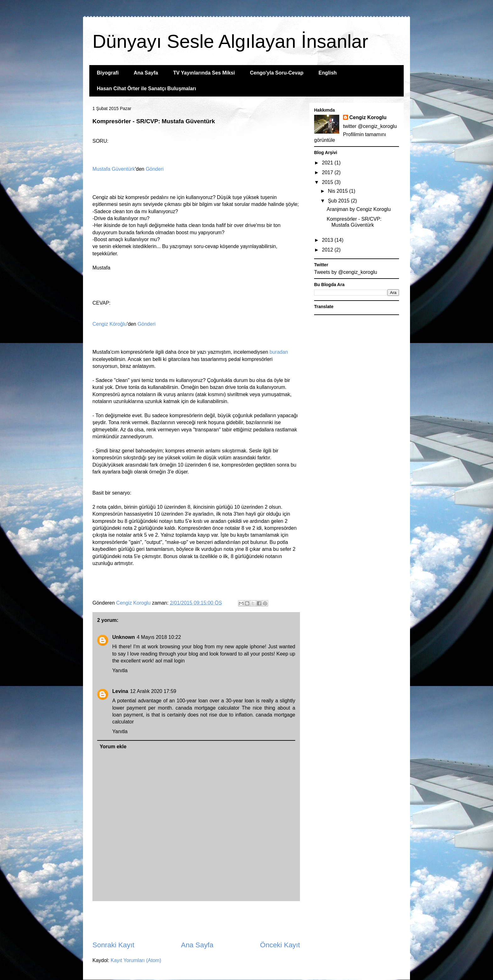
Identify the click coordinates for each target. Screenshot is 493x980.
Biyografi (108, 73)
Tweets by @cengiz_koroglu (346, 272)
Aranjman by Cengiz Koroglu (359, 209)
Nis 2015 (339, 191)
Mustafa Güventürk (114, 169)
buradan (279, 352)
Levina (120, 691)
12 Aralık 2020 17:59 (153, 691)
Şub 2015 (339, 201)
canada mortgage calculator (207, 708)
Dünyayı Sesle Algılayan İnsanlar (230, 41)
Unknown (124, 637)
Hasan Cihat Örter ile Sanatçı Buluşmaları (147, 89)
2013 (328, 240)
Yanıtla (120, 670)
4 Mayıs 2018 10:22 (159, 637)
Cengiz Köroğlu (110, 324)
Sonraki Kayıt (113, 945)
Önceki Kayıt (280, 945)
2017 (328, 172)
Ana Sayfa (146, 73)
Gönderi (155, 169)
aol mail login (170, 661)
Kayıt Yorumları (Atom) (136, 960)
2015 (328, 182)
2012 (328, 250)
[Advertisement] (196, 921)
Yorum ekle (113, 747)
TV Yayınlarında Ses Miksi (204, 73)
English (328, 73)
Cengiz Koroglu (368, 117)
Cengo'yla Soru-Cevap (277, 73)
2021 (328, 163)
